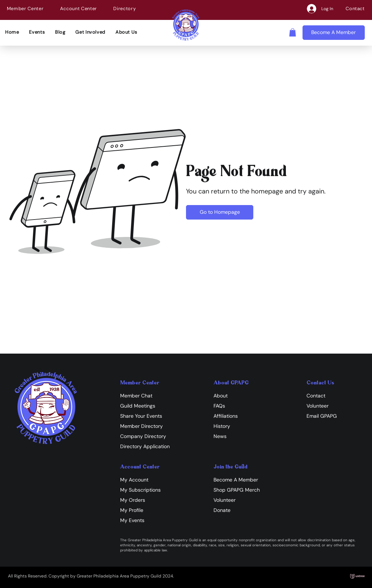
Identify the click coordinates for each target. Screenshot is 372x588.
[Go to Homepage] (220, 212)
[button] (25, 9)
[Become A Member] (334, 33)
